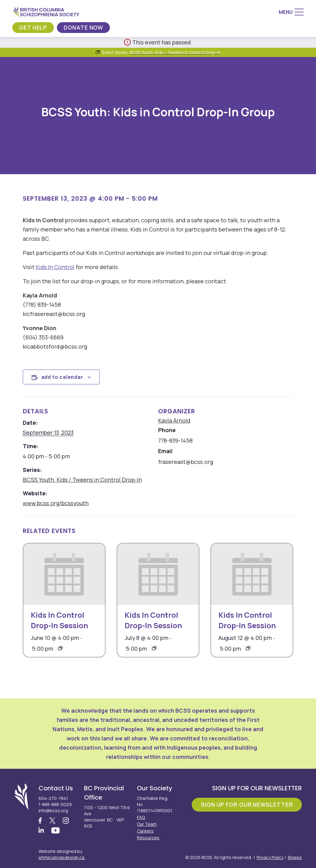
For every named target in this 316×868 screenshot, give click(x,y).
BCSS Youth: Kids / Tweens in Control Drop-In (82, 480)
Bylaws (295, 857)
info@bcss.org (53, 811)
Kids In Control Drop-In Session (59, 620)
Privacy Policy (270, 857)
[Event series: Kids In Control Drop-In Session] (60, 648)
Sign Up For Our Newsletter (247, 805)
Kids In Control (55, 267)
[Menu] (291, 12)
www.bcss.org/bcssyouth (56, 503)
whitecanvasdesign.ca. (62, 857)
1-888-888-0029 (55, 804)
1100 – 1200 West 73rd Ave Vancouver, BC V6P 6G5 (107, 817)
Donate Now (83, 27)
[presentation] (64, 574)
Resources (148, 838)
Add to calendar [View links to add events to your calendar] (62, 377)
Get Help (33, 27)
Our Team (147, 824)
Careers (145, 831)
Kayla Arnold (174, 420)
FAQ (141, 817)
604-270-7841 (53, 798)
